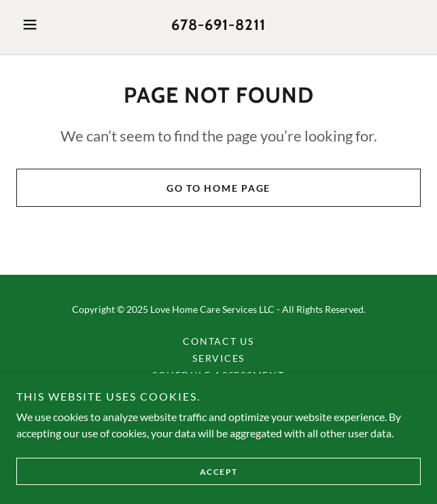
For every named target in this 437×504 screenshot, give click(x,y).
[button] (47, 24)
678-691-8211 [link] (218, 25)
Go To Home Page (218, 188)
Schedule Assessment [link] (218, 375)
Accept (219, 490)
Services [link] (218, 358)
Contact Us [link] (218, 341)
